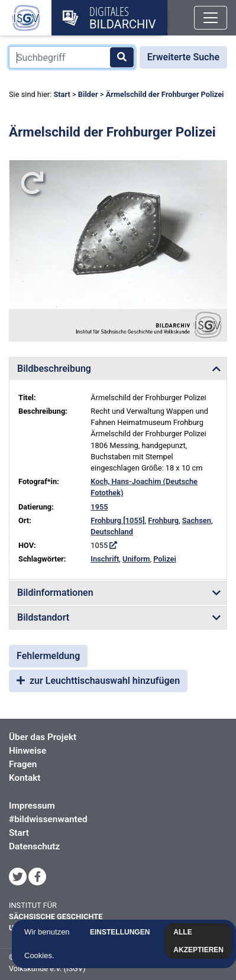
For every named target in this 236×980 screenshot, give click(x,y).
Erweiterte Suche (183, 57)
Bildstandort (43, 617)
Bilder (88, 94)
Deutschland (112, 532)
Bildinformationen (55, 593)
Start (62, 94)
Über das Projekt (43, 737)
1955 (99, 507)
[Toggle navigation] (211, 18)
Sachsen (197, 520)
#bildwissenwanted (48, 819)
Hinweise (28, 751)
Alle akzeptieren (201, 941)
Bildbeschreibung (54, 369)
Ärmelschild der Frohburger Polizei (165, 94)
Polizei (165, 559)
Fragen (23, 764)
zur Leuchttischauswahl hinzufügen (98, 681)
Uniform (136, 559)
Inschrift (105, 559)
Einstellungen (122, 932)
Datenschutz (34, 846)
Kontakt (25, 778)
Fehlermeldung (48, 656)
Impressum (32, 806)
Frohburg (163, 520)
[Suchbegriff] (72, 57)
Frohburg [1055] (117, 520)
